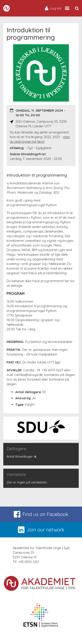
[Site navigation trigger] (67, 8)
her (57, 362)
